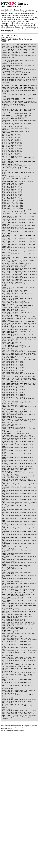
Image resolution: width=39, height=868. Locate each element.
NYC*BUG (17, 6)
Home (3, 6)
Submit (9, 6)
